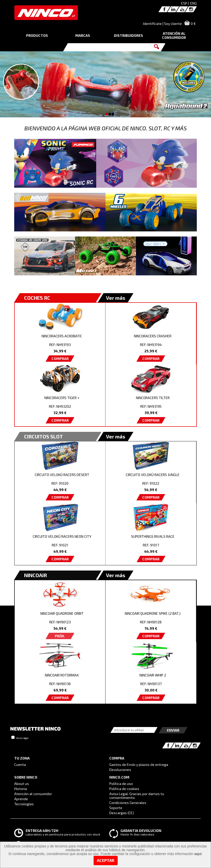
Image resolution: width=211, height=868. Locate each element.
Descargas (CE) (122, 813)
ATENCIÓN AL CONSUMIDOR (174, 35)
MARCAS (83, 35)
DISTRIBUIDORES (128, 35)
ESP (184, 3)
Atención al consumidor (33, 794)
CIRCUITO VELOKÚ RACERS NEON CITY (62, 536)
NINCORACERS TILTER (153, 398)
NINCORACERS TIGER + (62, 398)
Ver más (116, 298)
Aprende (21, 799)
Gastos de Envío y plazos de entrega (139, 764)
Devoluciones (120, 770)
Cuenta (20, 764)
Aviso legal (22, 738)
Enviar (173, 730)
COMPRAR (60, 359)
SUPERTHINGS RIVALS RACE (153, 536)
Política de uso (121, 784)
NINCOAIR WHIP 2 (153, 675)
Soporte (116, 808)
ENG (194, 3)
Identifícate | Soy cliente (162, 23)
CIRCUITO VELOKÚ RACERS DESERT (62, 475)
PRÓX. (60, 636)
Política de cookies (124, 789)
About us (22, 784)
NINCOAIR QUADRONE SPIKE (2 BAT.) (153, 613)
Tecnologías (24, 804)
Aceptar (106, 860)
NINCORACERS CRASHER (153, 336)
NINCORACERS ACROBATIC (62, 336)
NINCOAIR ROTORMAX (62, 675)
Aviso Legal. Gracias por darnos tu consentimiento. (137, 796)
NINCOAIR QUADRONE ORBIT (62, 613)
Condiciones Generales (128, 803)
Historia (21, 789)
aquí (198, 854)
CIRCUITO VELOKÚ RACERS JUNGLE (153, 475)
